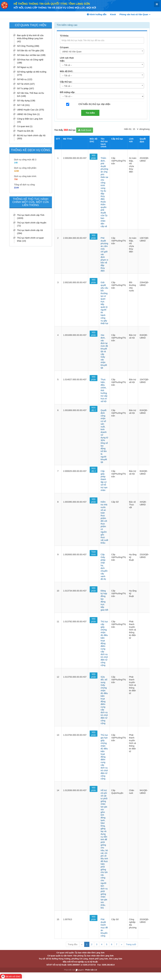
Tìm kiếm (90, 113)
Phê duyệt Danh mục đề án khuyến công (104, 928)
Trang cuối (131, 944)
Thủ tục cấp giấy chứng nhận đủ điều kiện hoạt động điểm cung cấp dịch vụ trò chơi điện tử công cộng (104, 643)
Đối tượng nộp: (68, 92)
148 (16, 163)
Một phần (94, 157)
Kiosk (113, 14)
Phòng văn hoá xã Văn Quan (135, 14)
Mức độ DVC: (67, 71)
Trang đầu (73, 944)
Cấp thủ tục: (66, 82)
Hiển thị (128, 129)
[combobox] (102, 51)
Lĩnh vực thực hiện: (67, 59)
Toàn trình (94, 553)
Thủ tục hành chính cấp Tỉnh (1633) (31, 217)
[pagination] (136, 129)
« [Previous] (82, 944)
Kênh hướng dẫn (97, 14)
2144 (16, 188)
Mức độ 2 (94, 409)
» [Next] (122, 944)
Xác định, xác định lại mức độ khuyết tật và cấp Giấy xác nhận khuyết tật (104, 351)
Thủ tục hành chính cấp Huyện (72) (32, 224)
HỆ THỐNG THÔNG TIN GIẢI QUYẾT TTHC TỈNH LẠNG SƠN (52, 4)
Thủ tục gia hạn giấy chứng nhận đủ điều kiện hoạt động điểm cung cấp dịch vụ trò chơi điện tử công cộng (104, 757)
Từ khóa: (64, 36)
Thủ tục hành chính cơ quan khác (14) (31, 239)
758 (16, 179)
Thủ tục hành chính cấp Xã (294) (30, 232)
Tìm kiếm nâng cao (67, 25)
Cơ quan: (65, 47)
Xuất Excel (85, 130)
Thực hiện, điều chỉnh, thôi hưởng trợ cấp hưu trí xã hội (104, 390)
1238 (16, 171)
